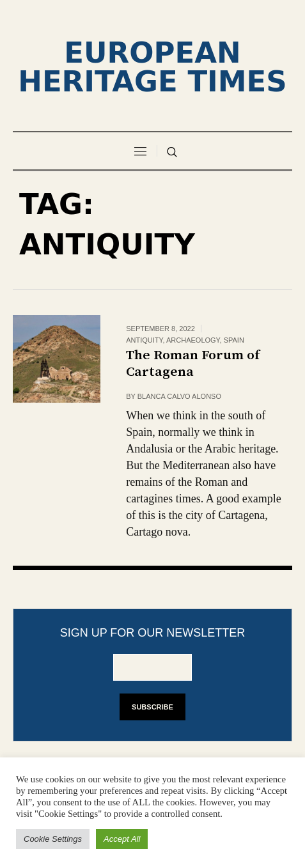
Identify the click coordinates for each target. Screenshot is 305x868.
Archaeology (193, 340)
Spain (234, 340)
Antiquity (144, 340)
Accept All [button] (122, 839)
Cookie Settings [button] (53, 839)
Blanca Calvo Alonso (179, 396)
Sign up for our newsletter (153, 633)
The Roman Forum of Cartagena (193, 364)
